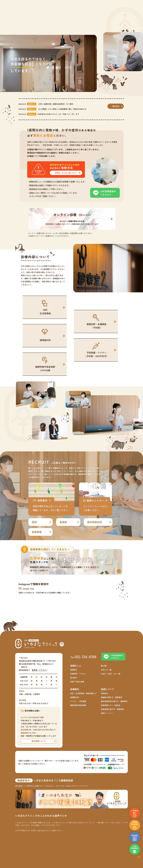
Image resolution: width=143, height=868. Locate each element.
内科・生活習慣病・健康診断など (83, 693)
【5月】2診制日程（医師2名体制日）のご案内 (55, 104)
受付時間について (39, 741)
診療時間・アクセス (78, 674)
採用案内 (104, 693)
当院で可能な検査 (77, 682)
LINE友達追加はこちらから (108, 193)
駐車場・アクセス (39, 670)
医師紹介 (74, 670)
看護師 (63, 522)
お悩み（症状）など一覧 (111, 674)
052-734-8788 (86, 657)
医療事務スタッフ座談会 (111, 705)
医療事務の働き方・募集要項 (112, 709)
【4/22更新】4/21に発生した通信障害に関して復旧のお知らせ (62, 109)
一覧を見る (115, 106)
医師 (34, 522)
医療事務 (37, 532)
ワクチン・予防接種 (78, 701)
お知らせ (32, 104)
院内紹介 (74, 678)
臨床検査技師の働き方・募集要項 (114, 701)
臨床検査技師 (95, 522)
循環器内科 (75, 697)
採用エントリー (107, 713)
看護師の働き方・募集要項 (112, 697)
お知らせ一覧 (106, 670)
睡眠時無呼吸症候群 (78, 705)
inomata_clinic (28, 589)
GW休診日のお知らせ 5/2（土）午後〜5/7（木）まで (58, 114)
